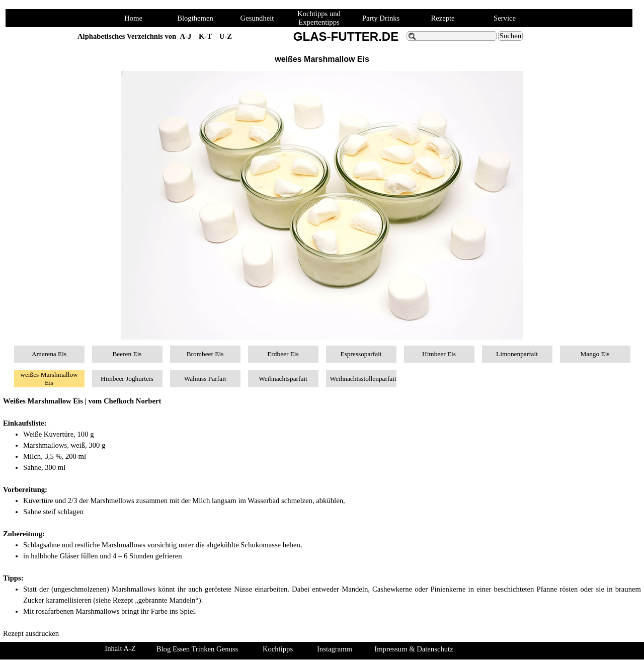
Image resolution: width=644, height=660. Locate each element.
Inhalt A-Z (120, 648)
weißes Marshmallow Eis (49, 379)
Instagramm (335, 649)
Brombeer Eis (205, 354)
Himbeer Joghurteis (127, 379)
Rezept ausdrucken (31, 633)
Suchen (510, 36)
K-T (205, 36)
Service (505, 18)
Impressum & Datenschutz (414, 649)
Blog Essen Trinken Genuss (197, 649)
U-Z (226, 36)
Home (133, 18)
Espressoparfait (361, 354)
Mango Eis (595, 354)
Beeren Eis (127, 354)
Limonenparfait (517, 354)
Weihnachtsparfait (283, 379)
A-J (186, 36)
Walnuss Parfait (205, 379)
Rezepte (442, 18)
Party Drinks (381, 18)
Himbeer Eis (439, 354)
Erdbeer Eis (283, 354)
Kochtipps (278, 649)
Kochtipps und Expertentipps (319, 18)
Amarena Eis (49, 354)
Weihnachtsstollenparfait (363, 379)
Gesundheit (257, 18)
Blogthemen (195, 18)
